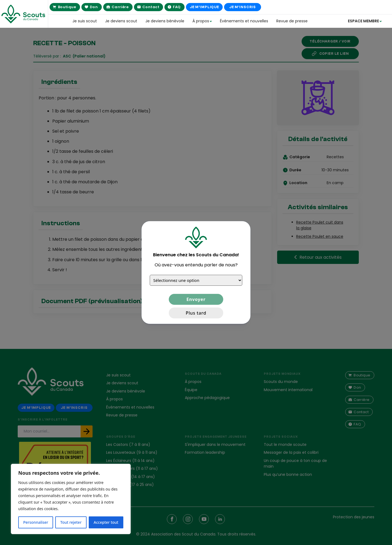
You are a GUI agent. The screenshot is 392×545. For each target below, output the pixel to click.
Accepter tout (106, 522)
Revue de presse (292, 21)
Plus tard (196, 313)
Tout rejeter (71, 522)
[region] (71, 499)
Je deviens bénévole (165, 21)
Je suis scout (85, 21)
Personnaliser (36, 522)
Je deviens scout (121, 21)
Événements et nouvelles (244, 21)
